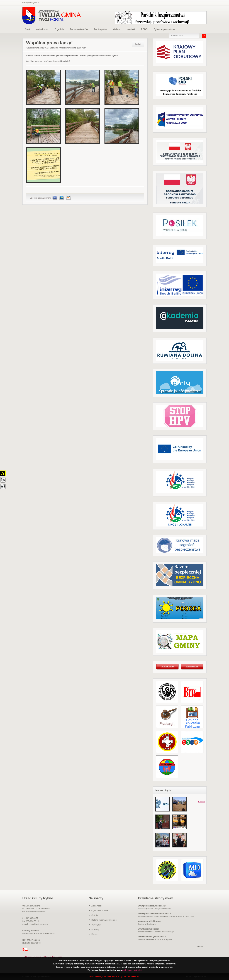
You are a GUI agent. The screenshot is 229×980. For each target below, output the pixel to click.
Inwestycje (96, 925)
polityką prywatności (132, 970)
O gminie (59, 29)
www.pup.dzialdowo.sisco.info (152, 906)
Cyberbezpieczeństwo (165, 29)
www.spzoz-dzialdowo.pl (150, 921)
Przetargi (95, 929)
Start (27, 29)
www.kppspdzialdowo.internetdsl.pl (155, 913)
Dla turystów (101, 29)
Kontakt (131, 29)
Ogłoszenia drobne (100, 910)
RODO (144, 29)
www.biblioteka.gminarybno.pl (152, 937)
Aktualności (42, 29)
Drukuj (138, 44)
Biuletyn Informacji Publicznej (104, 920)
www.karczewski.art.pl (148, 929)
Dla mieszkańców (79, 29)
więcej (200, 946)
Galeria (117, 29)
